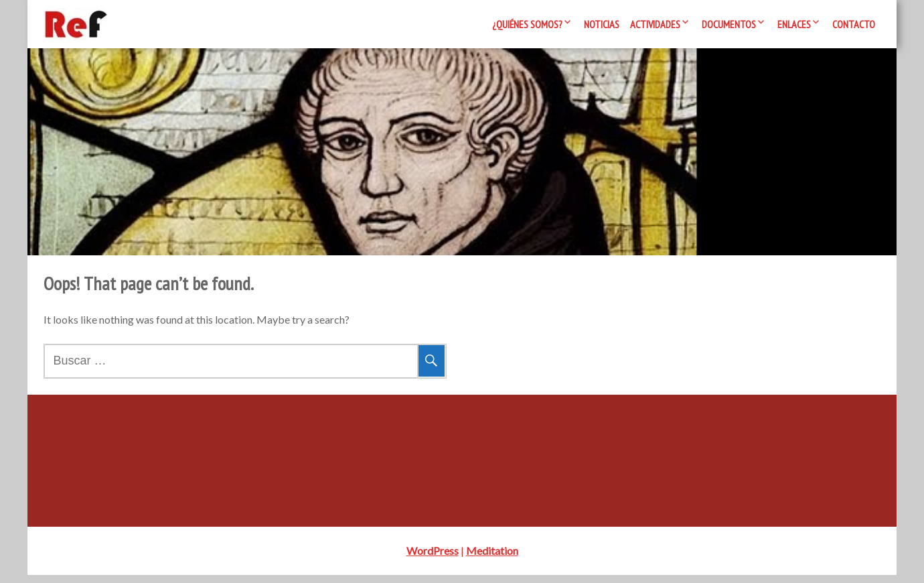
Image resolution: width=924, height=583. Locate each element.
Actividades (655, 24)
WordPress (433, 559)
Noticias (602, 24)
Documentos (729, 24)
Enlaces (794, 24)
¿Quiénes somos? (527, 24)
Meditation (492, 559)
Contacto (854, 24)
